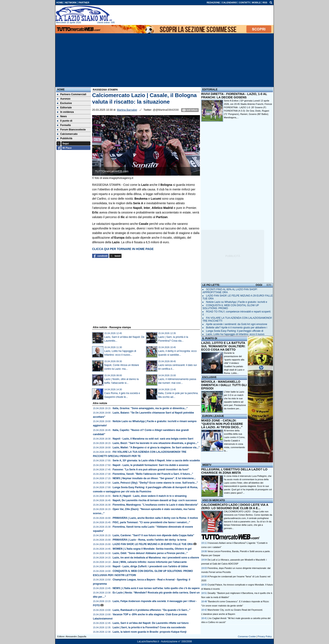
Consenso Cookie (247, 636)
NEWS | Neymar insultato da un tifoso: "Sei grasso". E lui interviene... (154, 478)
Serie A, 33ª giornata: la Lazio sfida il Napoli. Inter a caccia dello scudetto (156, 461)
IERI (269, 285)
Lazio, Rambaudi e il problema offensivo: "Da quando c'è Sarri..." (151, 610)
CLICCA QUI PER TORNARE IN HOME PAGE (123, 249)
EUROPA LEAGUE (213, 416)
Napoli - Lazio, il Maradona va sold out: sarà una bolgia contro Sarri (153, 439)
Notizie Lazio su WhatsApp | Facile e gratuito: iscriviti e (237, 302)
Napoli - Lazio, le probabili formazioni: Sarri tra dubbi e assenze (151, 465)
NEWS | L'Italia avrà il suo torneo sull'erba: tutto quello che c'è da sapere (156, 588)
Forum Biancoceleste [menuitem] (71, 130)
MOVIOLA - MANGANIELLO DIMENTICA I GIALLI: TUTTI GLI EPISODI (224, 385)
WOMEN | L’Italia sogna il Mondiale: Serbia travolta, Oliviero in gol (152, 549)
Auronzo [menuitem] (64, 99)
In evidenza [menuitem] (65, 112)
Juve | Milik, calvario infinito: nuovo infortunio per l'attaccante (150, 562)
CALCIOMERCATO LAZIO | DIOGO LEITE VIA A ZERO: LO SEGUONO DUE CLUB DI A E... (235, 506)
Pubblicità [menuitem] (65, 138)
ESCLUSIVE (209, 377)
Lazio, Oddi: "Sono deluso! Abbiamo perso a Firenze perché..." (150, 553)
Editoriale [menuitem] (64, 108)
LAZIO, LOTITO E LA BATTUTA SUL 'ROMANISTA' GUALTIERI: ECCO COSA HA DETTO (223, 346)
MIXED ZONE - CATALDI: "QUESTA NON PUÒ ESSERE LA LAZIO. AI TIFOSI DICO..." (222, 424)
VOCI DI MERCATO (214, 500)
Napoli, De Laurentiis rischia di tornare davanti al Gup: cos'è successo (155, 500)
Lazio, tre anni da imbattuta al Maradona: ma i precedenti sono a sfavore (156, 558)
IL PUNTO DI (210, 338)
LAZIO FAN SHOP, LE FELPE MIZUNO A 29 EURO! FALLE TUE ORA (153, 544)
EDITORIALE (210, 90)
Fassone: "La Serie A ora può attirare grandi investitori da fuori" (151, 470)
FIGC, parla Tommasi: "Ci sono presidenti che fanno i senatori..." (151, 522)
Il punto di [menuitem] (65, 121)
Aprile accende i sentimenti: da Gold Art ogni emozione (237, 324)
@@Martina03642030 (166, 110)
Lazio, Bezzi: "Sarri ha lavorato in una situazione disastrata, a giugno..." (156, 443)
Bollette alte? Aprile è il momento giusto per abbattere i (237, 328)
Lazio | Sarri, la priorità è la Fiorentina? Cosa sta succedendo (149, 627)
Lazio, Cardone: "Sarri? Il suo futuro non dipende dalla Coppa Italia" (153, 535)
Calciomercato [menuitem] (67, 134)
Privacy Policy (265, 636)
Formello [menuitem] (64, 125)
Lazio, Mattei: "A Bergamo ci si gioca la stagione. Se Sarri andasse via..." (156, 448)
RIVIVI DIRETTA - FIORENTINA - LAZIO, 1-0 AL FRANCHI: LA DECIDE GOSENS (234, 96)
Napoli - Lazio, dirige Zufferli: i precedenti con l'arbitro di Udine (150, 566)
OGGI (259, 285)
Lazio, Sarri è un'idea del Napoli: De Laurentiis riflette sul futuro (151, 623)
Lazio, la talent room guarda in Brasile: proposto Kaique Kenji (150, 632)
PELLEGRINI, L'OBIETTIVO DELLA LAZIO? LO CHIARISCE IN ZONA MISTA (234, 471)
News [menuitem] (62, 116)
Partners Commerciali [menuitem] (72, 94)
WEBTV (207, 465)
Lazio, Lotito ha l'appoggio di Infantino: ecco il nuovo (235, 334)
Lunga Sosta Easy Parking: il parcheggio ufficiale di (235, 331)
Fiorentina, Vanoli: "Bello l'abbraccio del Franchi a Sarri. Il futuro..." (153, 474)
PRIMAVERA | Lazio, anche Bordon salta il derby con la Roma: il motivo (155, 518)
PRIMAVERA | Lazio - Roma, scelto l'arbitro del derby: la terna (149, 540)
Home (61, 90)
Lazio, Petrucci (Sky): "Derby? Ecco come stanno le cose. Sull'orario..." (155, 483)
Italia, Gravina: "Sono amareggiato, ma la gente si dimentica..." (150, 408)
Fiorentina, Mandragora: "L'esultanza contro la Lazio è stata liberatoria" (155, 505)
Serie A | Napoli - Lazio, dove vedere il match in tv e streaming (150, 496)
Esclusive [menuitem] (64, 103)
